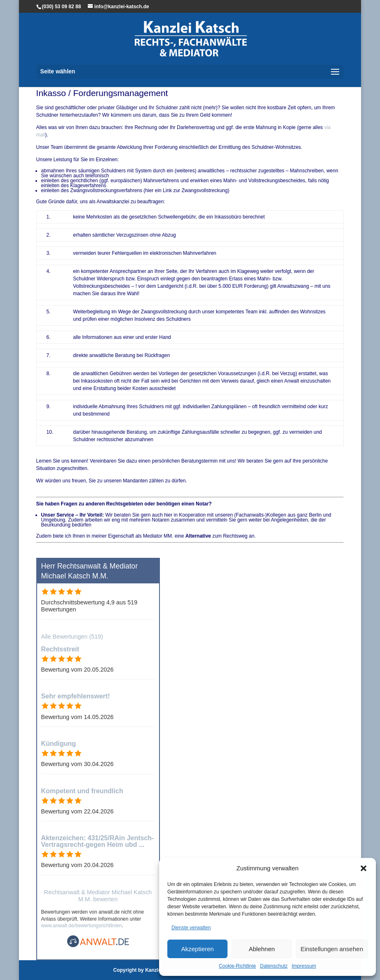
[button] (364, 868)
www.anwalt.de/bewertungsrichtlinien (82, 926)
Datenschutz (274, 966)
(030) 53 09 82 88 (62, 7)
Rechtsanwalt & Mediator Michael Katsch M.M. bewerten (98, 896)
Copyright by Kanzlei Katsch (147, 970)
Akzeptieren (197, 949)
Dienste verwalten (191, 928)
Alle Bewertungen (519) (72, 637)
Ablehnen (262, 949)
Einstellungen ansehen (332, 949)
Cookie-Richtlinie (237, 966)
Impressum (304, 966)
